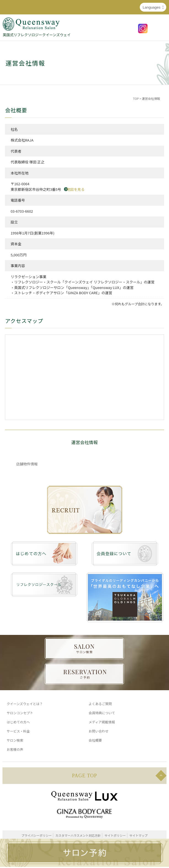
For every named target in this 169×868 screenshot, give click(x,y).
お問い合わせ (98, 731)
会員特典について (102, 713)
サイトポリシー (115, 835)
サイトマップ (138, 835)
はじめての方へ (18, 722)
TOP (136, 98)
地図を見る (76, 189)
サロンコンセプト (20, 713)
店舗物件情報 (27, 464)
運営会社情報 (84, 442)
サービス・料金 (18, 731)
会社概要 (95, 740)
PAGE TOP (84, 776)
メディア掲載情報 (102, 722)
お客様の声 (15, 749)
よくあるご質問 (100, 704)
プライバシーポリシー (37, 835)
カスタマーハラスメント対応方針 (78, 835)
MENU (159, 28)
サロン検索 (15, 740)
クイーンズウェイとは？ (25, 704)
